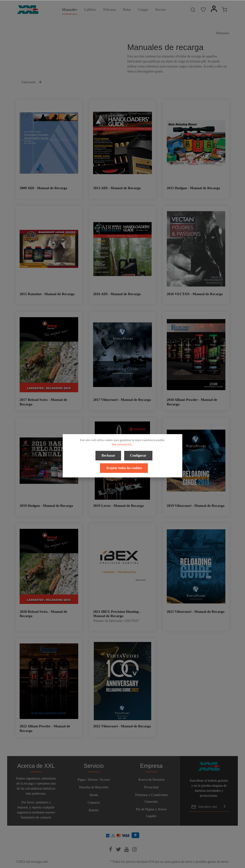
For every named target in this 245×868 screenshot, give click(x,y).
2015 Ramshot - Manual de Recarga (47, 294)
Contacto (94, 803)
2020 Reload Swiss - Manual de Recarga (43, 614)
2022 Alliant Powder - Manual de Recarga (45, 728)
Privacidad (151, 787)
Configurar (138, 455)
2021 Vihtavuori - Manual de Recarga (196, 612)
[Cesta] (224, 10)
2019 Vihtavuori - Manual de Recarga (196, 506)
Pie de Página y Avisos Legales (151, 813)
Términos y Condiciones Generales (151, 798)
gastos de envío (182, 862)
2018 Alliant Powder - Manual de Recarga (192, 402)
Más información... (122, 444)
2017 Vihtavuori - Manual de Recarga (122, 400)
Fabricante (32, 82)
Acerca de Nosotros (151, 780)
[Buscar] (193, 10)
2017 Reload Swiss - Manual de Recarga (43, 402)
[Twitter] (119, 851)
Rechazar (109, 455)
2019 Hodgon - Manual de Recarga (46, 506)
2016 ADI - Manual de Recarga (117, 294)
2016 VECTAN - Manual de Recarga (195, 294)
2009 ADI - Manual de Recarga (43, 188)
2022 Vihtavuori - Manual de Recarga (122, 726)
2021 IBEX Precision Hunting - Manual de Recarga (117, 614)
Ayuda (94, 795)
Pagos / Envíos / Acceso (94, 780)
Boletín (94, 810)
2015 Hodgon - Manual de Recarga (193, 188)
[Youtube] (127, 851)
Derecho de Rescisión (94, 787)
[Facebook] (111, 851)
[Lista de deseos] (203, 10)
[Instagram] (134, 851)
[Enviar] (225, 807)
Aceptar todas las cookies (124, 467)
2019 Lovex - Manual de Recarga (118, 506)
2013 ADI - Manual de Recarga (117, 188)
